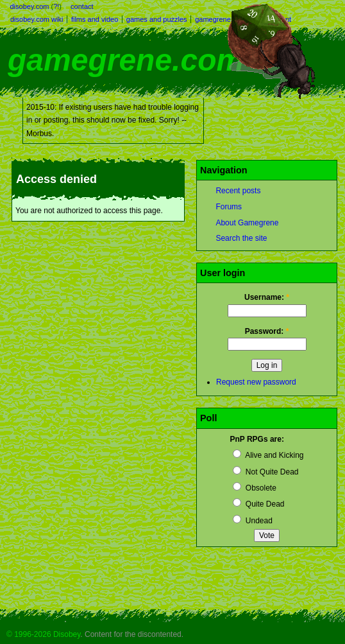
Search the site (241, 238)
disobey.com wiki (37, 19)
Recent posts (238, 191)
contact (82, 6)
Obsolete (254, 488)
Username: (267, 297)
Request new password (256, 382)
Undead (252, 521)
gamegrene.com (126, 60)
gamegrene (213, 19)
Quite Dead (258, 504)
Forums (229, 207)
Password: (267, 331)
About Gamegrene (247, 223)
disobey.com (30, 6)
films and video (95, 19)
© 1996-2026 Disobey (43, 634)
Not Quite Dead (265, 472)
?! (56, 6)
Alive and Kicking (268, 455)
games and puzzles (157, 19)
